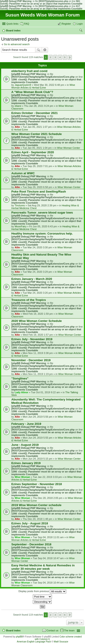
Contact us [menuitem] (52, 630)
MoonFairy (21, 226)
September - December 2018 (31, 544)
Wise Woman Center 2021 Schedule (36, 134)
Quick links (12, 24)
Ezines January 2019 (26, 463)
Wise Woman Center (69, 148)
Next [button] (70, 57)
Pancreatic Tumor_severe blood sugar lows (42, 213)
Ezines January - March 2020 (32, 279)
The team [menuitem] (69, 630)
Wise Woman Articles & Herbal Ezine (43, 86)
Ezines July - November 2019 (32, 339)
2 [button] (51, 57)
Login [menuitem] (80, 24)
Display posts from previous (42, 591)
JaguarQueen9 (23, 85)
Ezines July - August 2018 (30, 523)
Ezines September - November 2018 (37, 484)
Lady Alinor (22, 392)
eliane (18, 106)
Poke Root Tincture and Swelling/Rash (39, 192)
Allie (17, 127)
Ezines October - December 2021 (35, 113)
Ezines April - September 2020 (33, 152)
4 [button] (60, 57)
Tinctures (20, 205)
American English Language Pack (34, 642)
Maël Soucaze (61, 642)
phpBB (19, 637)
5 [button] (65, 57)
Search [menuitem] (81, 31)
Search (39, 50)
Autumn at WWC (23, 173)
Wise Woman (22, 477)
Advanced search (45, 50)
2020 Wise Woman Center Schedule (36, 321)
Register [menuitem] (66, 24)
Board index (13, 630)
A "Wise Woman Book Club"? (32, 92)
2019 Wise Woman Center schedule (36, 505)
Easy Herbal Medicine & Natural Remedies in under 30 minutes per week (43, 567)
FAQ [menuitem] (27, 24)
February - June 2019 (26, 424)
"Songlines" (20, 378)
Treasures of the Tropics (29, 300)
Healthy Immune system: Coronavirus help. (42, 234)
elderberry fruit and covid (29, 71)
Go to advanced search (17, 44)
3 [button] (55, 57)
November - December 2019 (31, 360)
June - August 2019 (25, 445)
